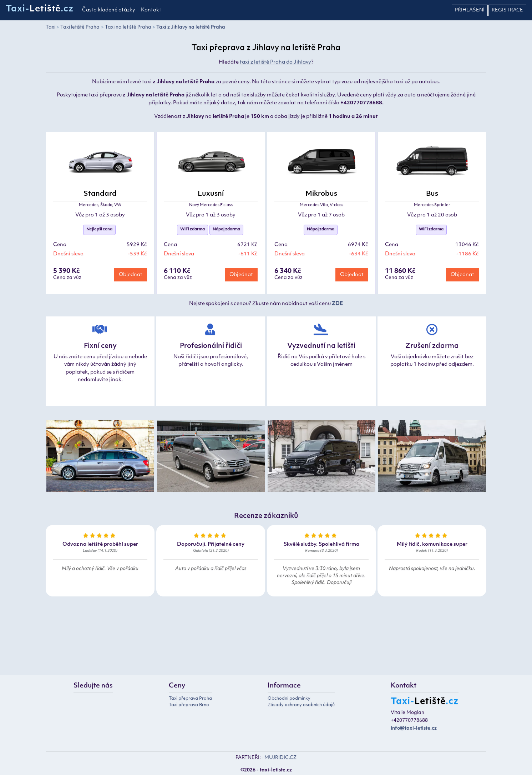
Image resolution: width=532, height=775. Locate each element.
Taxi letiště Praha (80, 27)
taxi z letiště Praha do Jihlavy (275, 62)
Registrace (507, 10)
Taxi (50, 27)
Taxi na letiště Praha (128, 27)
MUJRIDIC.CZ (280, 758)
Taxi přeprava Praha (190, 699)
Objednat (131, 275)
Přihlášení (470, 10)
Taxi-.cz (40, 9)
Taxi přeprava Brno (189, 705)
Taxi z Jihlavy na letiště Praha (191, 27)
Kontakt (151, 10)
